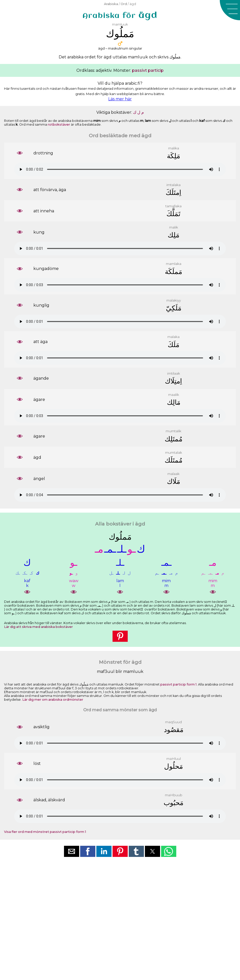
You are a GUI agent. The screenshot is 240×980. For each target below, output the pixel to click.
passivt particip (148, 70)
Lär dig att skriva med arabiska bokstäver (38, 627)
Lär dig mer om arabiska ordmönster (53, 700)
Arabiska (111, 4)
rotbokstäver (59, 124)
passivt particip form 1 (178, 684)
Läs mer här (120, 99)
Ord (124, 4)
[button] (230, 10)
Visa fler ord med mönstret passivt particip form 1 (45, 832)
